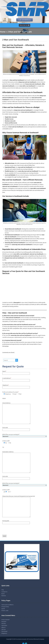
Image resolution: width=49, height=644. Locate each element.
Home (3, 32)
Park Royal (4, 631)
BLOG (3, 594)
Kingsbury (4, 633)
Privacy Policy (5, 607)
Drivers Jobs (5, 611)
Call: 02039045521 (25, 20)
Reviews (4, 596)
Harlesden (4, 626)
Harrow (4, 629)
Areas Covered (5, 620)
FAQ (3, 590)
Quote (3, 609)
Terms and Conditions (7, 605)
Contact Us (4, 592)
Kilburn (4, 628)
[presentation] (15, 530)
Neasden (4, 622)
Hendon (4, 624)
